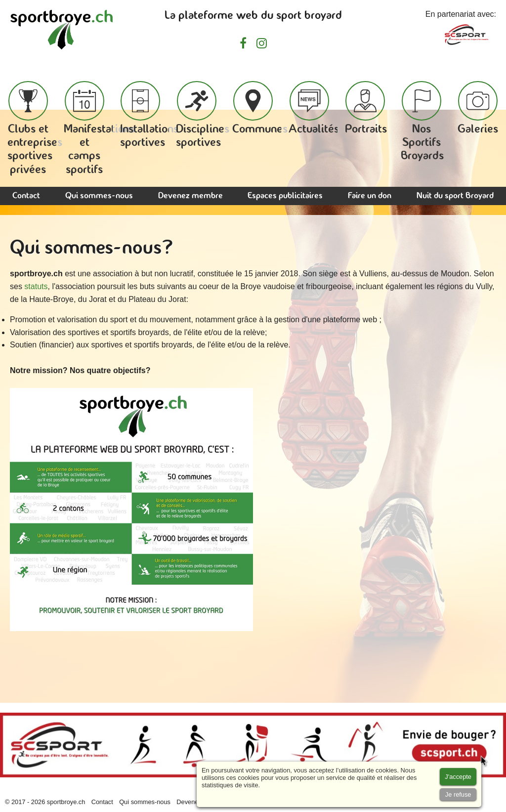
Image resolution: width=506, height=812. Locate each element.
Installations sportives (149, 115)
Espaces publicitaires (285, 196)
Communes (260, 108)
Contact (26, 196)
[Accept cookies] (458, 777)
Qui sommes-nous (99, 196)
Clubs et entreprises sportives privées (35, 128)
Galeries (478, 108)
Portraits (366, 108)
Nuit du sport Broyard (455, 196)
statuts (36, 286)
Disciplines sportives (203, 115)
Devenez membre (190, 196)
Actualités (314, 108)
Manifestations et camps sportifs (99, 128)
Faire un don (370, 196)
